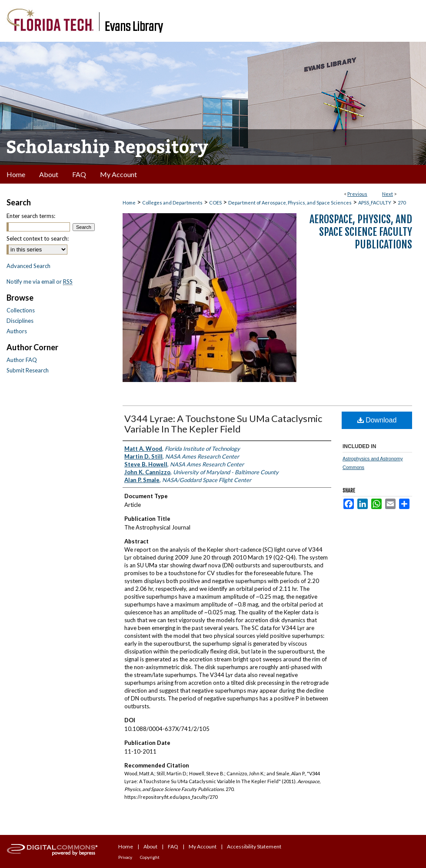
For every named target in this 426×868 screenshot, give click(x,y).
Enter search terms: (31, 216)
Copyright (150, 857)
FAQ (173, 846)
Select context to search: (38, 238)
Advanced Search (28, 266)
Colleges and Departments (172, 203)
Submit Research (28, 370)
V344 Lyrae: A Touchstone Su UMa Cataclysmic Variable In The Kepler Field (223, 424)
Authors (17, 331)
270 (402, 203)
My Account (203, 846)
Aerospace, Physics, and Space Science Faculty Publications (361, 232)
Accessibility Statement (254, 846)
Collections (21, 310)
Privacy (125, 857)
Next (388, 194)
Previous (357, 194)
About (150, 846)
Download (377, 420)
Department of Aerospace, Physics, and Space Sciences (290, 203)
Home (129, 203)
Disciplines (20, 321)
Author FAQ (22, 360)
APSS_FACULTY (375, 203)
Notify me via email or (40, 282)
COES (215, 203)
